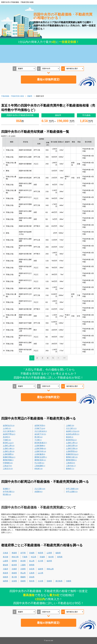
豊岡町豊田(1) (71, 460)
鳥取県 (5, 573)
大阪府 (5, 569)
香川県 (14, 577)
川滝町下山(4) (40, 428)
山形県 (49, 553)
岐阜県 (14, 565)
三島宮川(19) (8, 469)
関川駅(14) (7, 494)
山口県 (41, 573)
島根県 (14, 573)
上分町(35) (7, 428)
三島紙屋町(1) (40, 466)
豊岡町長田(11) (40, 460)
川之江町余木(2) (41, 431)
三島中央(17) (71, 466)
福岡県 (5, 581)
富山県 (32, 561)
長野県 (14, 561)
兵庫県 (23, 569)
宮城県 (32, 553)
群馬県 (60, 557)
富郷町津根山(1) (9, 457)
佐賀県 (14, 581)
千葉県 (25, 557)
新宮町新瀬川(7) (41, 443)
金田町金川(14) (9, 426)
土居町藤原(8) (40, 454)
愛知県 (5, 565)
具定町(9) (7, 437)
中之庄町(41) (39, 463)
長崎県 (23, 581)
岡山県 (23, 573)
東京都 (5, 557)
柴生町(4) (70, 437)
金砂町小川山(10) (73, 431)
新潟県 (23, 561)
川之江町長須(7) (9, 431)
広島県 (32, 573)
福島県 (58, 553)
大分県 (41, 581)
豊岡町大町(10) (72, 457)
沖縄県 (69, 581)
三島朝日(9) (70, 463)
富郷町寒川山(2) (72, 454)
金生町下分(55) (40, 434)
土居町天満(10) (72, 448)
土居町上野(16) (9, 446)
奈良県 (32, 569)
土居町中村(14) (40, 451)
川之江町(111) (71, 428)
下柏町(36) (7, 440)
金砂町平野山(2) (9, 434)
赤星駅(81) (39, 492)
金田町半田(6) (40, 426)
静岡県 (32, 565)
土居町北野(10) (72, 446)
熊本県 (32, 581)
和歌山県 (50, 569)
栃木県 (51, 557)
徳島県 (5, 577)
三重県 (23, 565)
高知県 (32, 577)
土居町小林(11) (9, 448)
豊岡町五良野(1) (41, 457)
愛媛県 (23, 577)
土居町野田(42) (72, 451)
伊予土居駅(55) (72, 492)
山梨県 (5, 561)
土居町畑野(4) (8, 454)
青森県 (14, 553)
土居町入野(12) (72, 443)
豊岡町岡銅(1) (8, 460)
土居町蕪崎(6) (40, 446)
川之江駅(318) (40, 489)
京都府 (14, 569)
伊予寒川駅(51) (9, 492)
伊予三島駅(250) (72, 489)
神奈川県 (15, 557)
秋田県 (41, 553)
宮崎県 (49, 581)
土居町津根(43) (40, 448)
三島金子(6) (7, 466)
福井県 (49, 561)
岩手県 (23, 553)
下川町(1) (38, 440)
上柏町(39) (70, 426)
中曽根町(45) (8, 463)
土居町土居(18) (9, 451)
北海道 (5, 553)
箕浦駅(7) (7, 489)
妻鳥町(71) (70, 469)
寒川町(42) (39, 437)
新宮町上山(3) (8, 443)
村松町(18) (39, 469)
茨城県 (42, 557)
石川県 (41, 561)
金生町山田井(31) (73, 434)
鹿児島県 (59, 581)
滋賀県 (41, 569)
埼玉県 (34, 557)
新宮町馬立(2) (71, 440)
